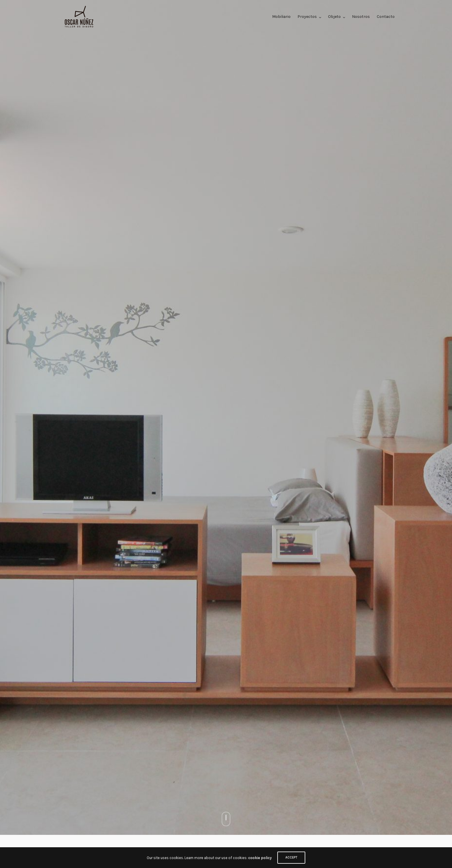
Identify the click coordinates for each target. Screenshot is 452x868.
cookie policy (260, 858)
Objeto (334, 17)
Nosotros (361, 17)
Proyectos (307, 17)
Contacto (386, 17)
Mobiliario (281, 17)
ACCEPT (291, 857)
